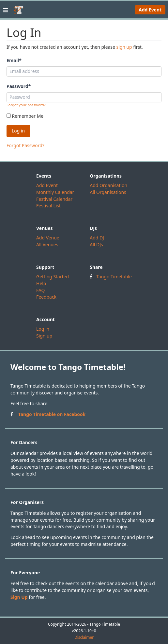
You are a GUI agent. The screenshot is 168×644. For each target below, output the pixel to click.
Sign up (44, 336)
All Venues (47, 244)
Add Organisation (108, 185)
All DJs (96, 244)
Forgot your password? (26, 105)
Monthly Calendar (55, 192)
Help (41, 283)
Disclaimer (84, 637)
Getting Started (53, 277)
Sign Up (19, 597)
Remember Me (25, 116)
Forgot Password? (25, 145)
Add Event (150, 10)
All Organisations (108, 192)
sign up (124, 47)
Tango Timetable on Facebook (52, 414)
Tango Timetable (114, 277)
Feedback (46, 297)
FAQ (40, 290)
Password (19, 86)
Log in (43, 329)
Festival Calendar (54, 199)
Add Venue (48, 238)
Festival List (48, 206)
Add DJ (97, 238)
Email (14, 60)
